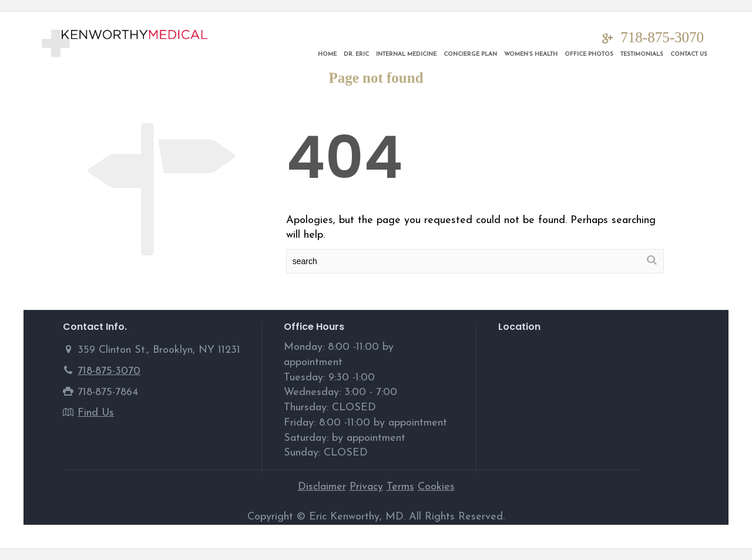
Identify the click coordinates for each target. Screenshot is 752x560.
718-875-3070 (662, 37)
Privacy (366, 487)
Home (327, 54)
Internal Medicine (406, 54)
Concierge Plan (470, 54)
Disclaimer (322, 487)
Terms (400, 487)
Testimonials (642, 54)
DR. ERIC (356, 54)
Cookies (436, 487)
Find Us (96, 413)
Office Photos (589, 54)
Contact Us (689, 54)
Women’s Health (531, 54)
